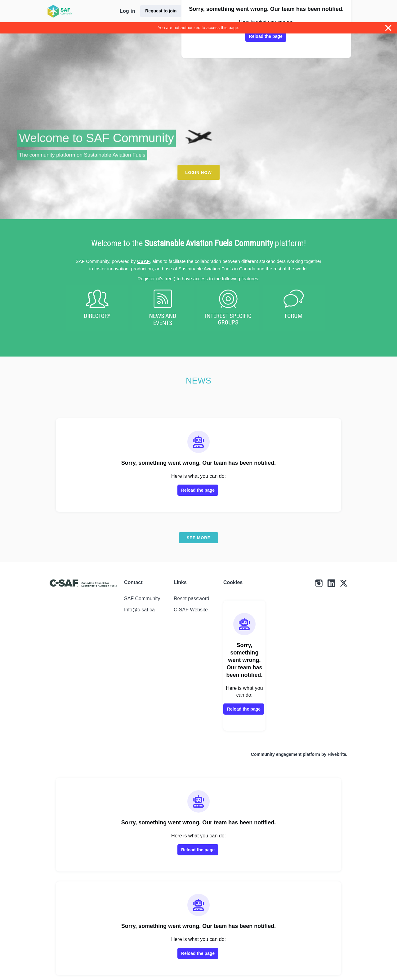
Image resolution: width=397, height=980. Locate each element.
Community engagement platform (285, 754)
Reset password (192, 599)
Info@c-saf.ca (139, 610)
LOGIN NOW (198, 173)
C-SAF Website (191, 610)
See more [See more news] (199, 538)
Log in (127, 11)
